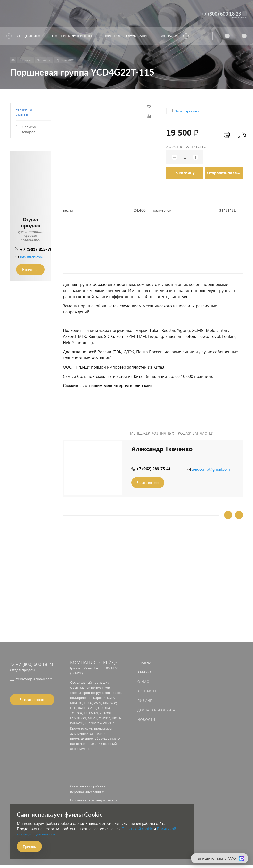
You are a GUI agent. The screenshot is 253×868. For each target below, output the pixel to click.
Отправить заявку (224, 173)
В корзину (185, 173)
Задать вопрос (148, 483)
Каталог (145, 672)
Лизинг (145, 700)
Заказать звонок (32, 700)
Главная (146, 663)
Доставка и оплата (156, 710)
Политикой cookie (137, 829)
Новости (146, 719)
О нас (143, 682)
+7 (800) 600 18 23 (221, 13)
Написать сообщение (33, 270)
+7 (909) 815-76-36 (39, 249)
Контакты (147, 691)
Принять (29, 847)
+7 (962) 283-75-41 (153, 468)
